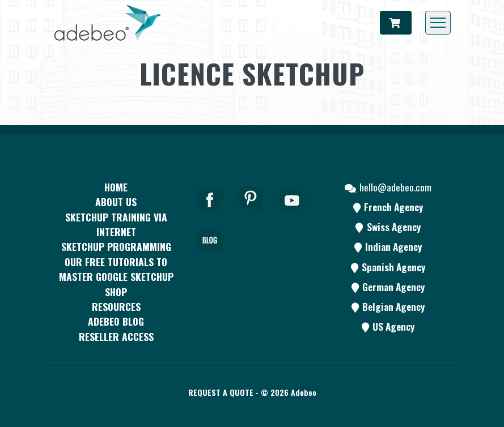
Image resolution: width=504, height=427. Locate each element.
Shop (116, 292)
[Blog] (210, 257)
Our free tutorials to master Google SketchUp (116, 269)
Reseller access (116, 336)
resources (116, 306)
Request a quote (221, 392)
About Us (116, 202)
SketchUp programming (116, 246)
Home (116, 187)
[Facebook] (210, 215)
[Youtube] (293, 215)
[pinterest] (251, 215)
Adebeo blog (116, 321)
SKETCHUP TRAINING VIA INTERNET (116, 224)
